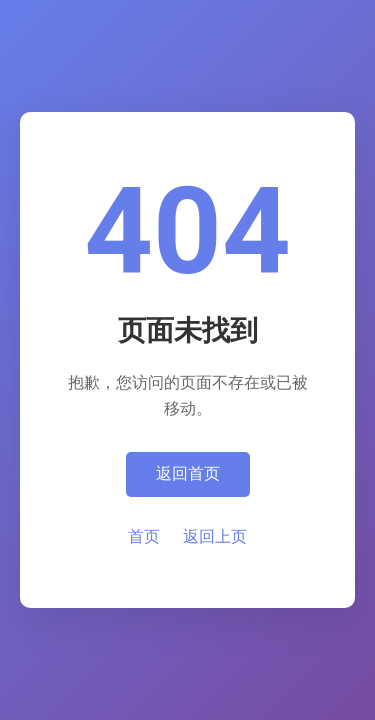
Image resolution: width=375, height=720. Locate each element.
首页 (144, 536)
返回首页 (188, 473)
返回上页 (215, 536)
